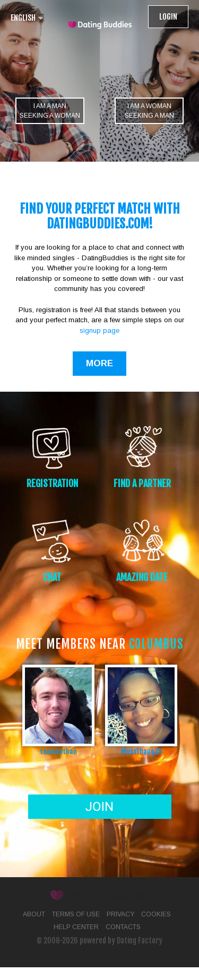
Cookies (156, 914)
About (34, 914)
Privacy (120, 914)
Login (168, 17)
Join (99, 807)
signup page (99, 330)
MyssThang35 (141, 751)
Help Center (76, 927)
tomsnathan (58, 751)
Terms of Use (76, 914)
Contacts (123, 927)
